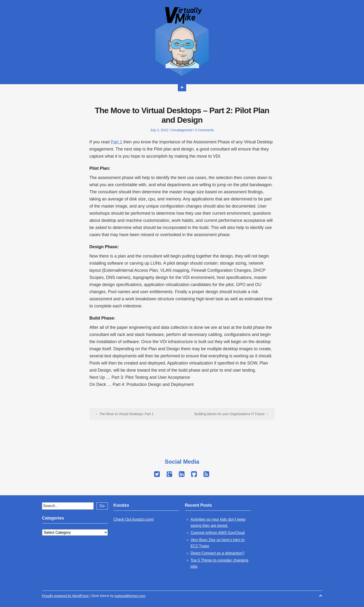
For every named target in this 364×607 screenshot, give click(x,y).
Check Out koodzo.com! (134, 519)
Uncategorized (181, 130)
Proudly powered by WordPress (65, 596)
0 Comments (204, 130)
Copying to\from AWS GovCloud (218, 533)
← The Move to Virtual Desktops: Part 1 (124, 414)
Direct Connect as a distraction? (218, 553)
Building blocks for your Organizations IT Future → (232, 414)
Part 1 (117, 142)
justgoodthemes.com (130, 596)
